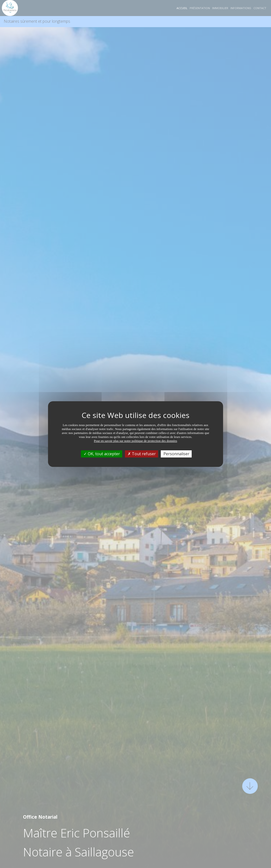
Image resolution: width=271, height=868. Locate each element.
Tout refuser (142, 454)
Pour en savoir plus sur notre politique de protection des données (136, 441)
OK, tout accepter (102, 454)
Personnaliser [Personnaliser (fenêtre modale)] (176, 454)
